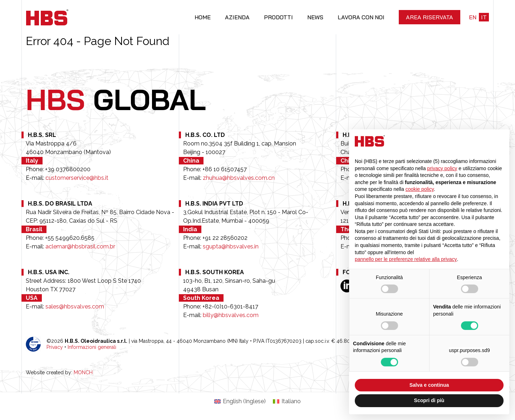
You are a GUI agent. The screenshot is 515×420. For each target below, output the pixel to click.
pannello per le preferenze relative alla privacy (406, 259)
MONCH (83, 372)
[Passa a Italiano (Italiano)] (287, 401)
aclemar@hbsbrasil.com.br (80, 246)
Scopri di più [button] (429, 400)
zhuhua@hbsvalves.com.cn (239, 178)
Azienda (237, 17)
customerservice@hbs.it (77, 178)
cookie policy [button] (420, 189)
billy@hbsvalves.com (231, 315)
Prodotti (278, 17)
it (484, 17)
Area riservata (430, 17)
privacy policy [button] (442, 168)
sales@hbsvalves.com (75, 307)
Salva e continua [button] (429, 385)
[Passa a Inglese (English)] (240, 401)
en (473, 17)
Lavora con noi (361, 17)
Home (203, 17)
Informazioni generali (92, 347)
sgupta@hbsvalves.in (231, 246)
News (315, 17)
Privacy (55, 347)
